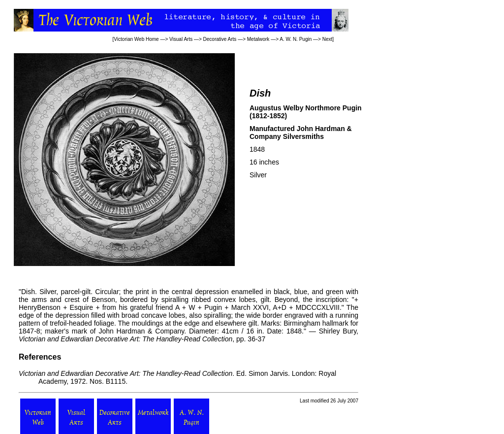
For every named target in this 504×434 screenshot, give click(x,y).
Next (328, 39)
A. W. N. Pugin (296, 39)
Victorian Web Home (136, 39)
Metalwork (258, 39)
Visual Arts (181, 39)
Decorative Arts (220, 39)
